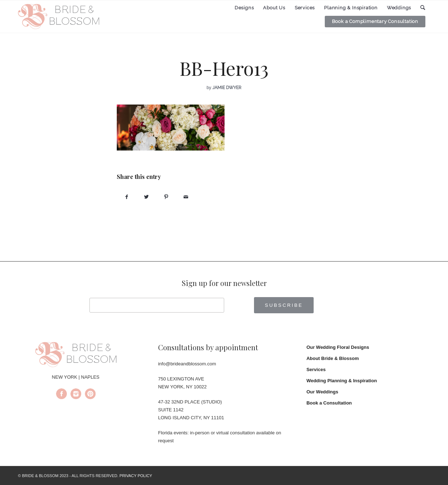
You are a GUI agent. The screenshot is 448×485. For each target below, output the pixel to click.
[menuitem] (244, 8)
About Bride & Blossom (333, 358)
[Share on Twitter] (146, 197)
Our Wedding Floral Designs (338, 347)
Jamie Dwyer (227, 88)
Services (316, 369)
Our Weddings (322, 392)
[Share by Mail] (186, 197)
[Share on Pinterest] (166, 197)
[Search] (423, 8)
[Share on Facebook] (127, 197)
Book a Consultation (329, 403)
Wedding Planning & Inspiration (342, 381)
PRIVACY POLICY (136, 476)
